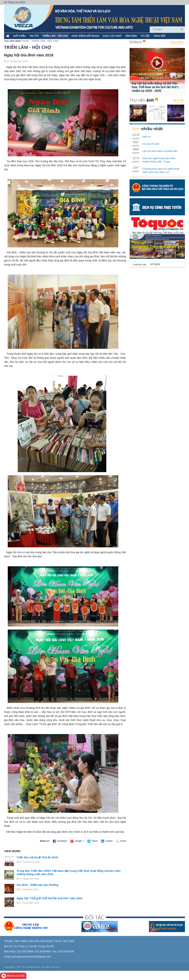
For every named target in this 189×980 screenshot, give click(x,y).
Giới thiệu (19, 36)
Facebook (60, 841)
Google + (77, 841)
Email (121, 841)
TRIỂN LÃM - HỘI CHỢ (55, 36)
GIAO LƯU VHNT (112, 36)
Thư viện (144, 100)
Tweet (92, 841)
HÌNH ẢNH (131, 36)
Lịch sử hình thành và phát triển (160, 151)
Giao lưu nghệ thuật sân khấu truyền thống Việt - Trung (159, 160)
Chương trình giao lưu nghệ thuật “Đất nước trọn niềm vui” (161, 170)
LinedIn (107, 841)
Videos (138, 42)
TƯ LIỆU (145, 36)
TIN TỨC (34, 36)
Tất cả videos (177, 42)
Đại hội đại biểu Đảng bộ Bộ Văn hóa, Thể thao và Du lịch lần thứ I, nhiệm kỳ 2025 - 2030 (155, 87)
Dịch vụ (147, 137)
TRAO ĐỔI (159, 36)
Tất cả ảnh (178, 100)
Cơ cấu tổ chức (151, 144)
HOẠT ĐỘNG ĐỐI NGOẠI (85, 36)
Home (26, 41)
